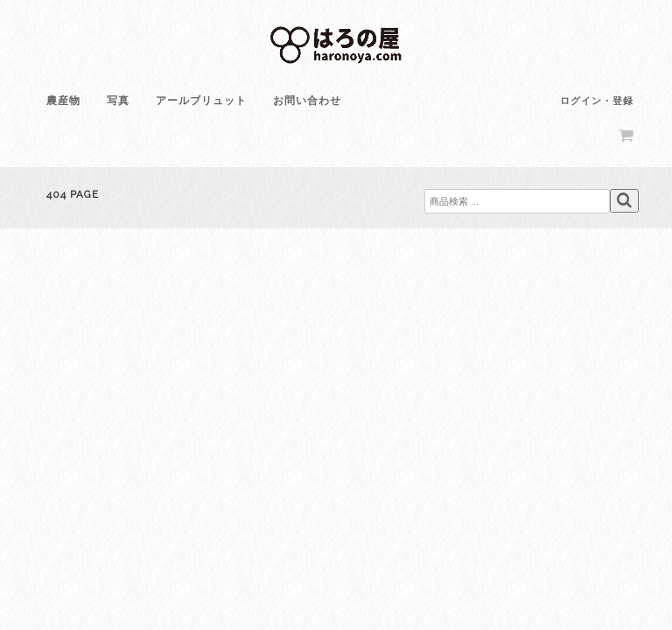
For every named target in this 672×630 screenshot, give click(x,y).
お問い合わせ (307, 101)
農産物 (63, 101)
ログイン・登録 (597, 101)
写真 (118, 101)
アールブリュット (201, 101)
